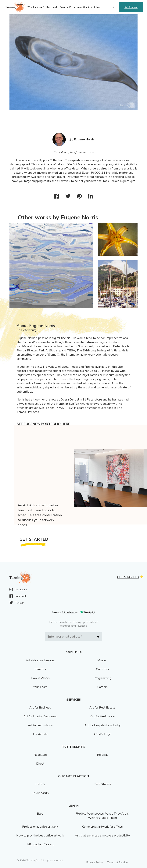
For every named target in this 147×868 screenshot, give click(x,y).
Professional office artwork (40, 827)
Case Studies (102, 784)
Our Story (102, 669)
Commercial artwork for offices (102, 827)
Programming (102, 678)
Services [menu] (64, 7)
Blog (40, 814)
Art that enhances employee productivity (102, 836)
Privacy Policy (95, 862)
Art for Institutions (40, 725)
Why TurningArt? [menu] (36, 7)
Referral (102, 755)
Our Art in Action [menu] (91, 7)
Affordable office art (40, 844)
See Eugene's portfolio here (43, 424)
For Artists (40, 734)
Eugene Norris (84, 139)
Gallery (40, 784)
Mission (102, 660)
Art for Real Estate (102, 708)
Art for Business (40, 708)
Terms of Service (117, 862)
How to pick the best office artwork (40, 836)
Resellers (40, 755)
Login (112, 7)
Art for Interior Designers (40, 716)
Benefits (40, 669)
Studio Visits (40, 793)
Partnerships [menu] (75, 7)
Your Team (40, 687)
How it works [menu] (52, 7)
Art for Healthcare (102, 716)
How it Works (40, 678)
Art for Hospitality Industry (102, 725)
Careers (102, 687)
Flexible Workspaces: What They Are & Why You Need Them (102, 816)
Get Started (131, 7)
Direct (40, 764)
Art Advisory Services (40, 660)
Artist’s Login (102, 734)
